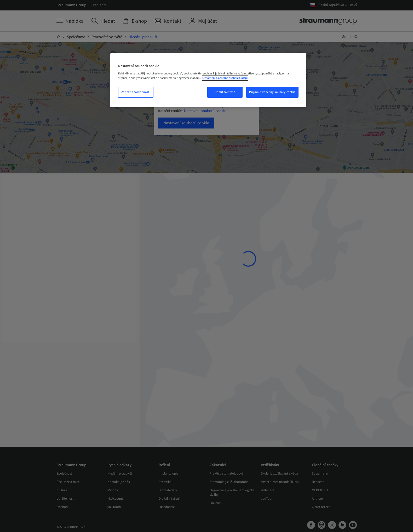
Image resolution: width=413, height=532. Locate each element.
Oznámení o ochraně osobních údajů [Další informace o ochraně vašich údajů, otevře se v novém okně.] (225, 78)
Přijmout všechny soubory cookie (272, 92)
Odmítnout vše (225, 92)
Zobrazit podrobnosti (136, 92)
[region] (208, 80)
